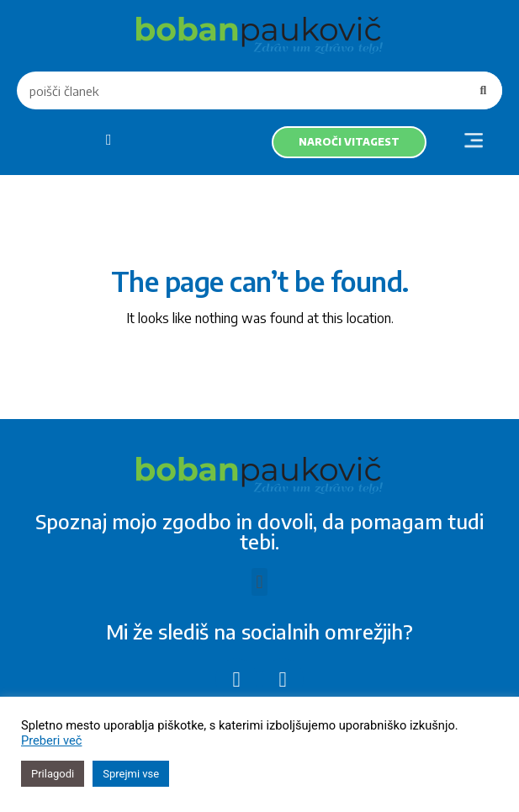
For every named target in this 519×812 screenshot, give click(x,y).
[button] (473, 143)
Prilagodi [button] (53, 774)
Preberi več (51, 740)
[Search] (483, 90)
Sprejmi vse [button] (131, 774)
